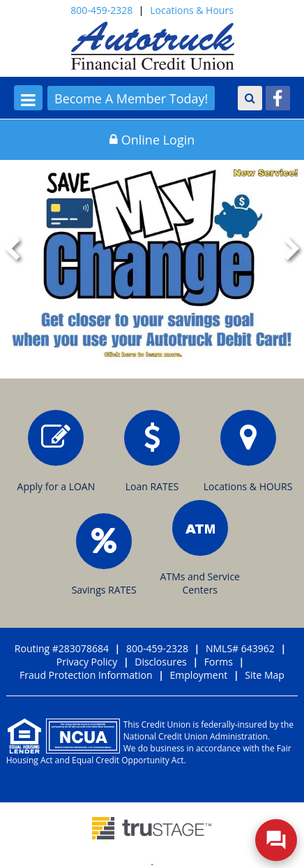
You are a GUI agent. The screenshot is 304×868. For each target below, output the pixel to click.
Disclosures (161, 662)
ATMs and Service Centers (200, 548)
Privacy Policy (87, 662)
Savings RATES (104, 555)
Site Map (265, 675)
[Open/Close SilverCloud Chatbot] (276, 840)
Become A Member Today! (131, 98)
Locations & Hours (192, 10)
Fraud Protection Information (86, 675)
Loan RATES (152, 451)
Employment (199, 675)
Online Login (152, 140)
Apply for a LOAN (56, 451)
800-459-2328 (101, 10)
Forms (219, 662)
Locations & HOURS (248, 451)
